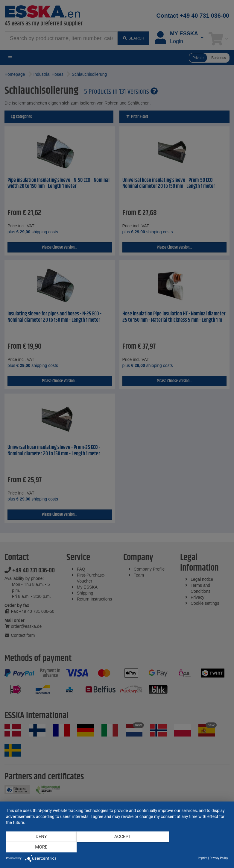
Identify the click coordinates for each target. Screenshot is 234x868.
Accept (117, 847)
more (195, 847)
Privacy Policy (219, 858)
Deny (39, 847)
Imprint (203, 858)
